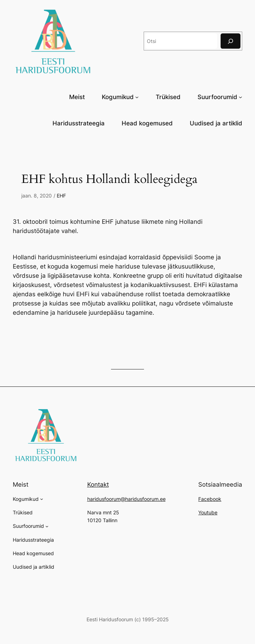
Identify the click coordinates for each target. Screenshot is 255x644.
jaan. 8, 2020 (37, 196)
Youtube (208, 512)
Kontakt (98, 485)
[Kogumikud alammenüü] (137, 97)
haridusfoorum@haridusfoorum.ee (126, 499)
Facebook (210, 499)
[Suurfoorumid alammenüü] (240, 97)
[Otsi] (231, 41)
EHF (61, 196)
